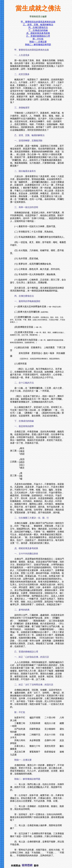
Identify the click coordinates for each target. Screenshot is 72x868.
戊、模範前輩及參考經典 (38, 33)
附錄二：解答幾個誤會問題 (38, 45)
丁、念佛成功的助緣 (38, 30)
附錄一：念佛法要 (38, 42)
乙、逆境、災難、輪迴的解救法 (38, 25)
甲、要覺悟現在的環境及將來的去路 (38, 22)
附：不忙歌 (38, 39)
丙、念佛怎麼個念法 (38, 27)
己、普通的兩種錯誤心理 (38, 36)
